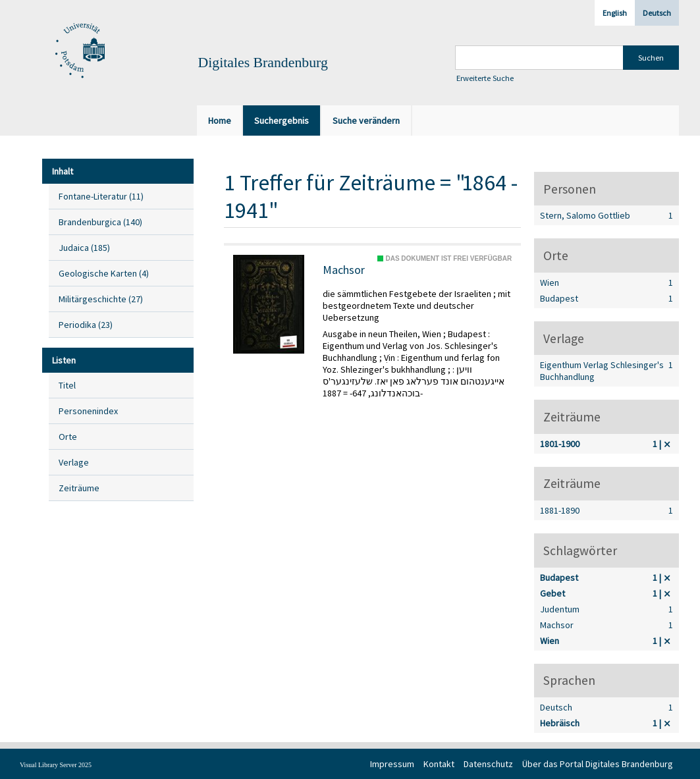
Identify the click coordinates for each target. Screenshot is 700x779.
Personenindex (88, 411)
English (615, 13)
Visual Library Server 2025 (56, 765)
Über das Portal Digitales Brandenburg (598, 764)
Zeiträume (79, 488)
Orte (68, 437)
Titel (67, 385)
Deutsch (657, 13)
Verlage (74, 462)
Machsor (344, 270)
